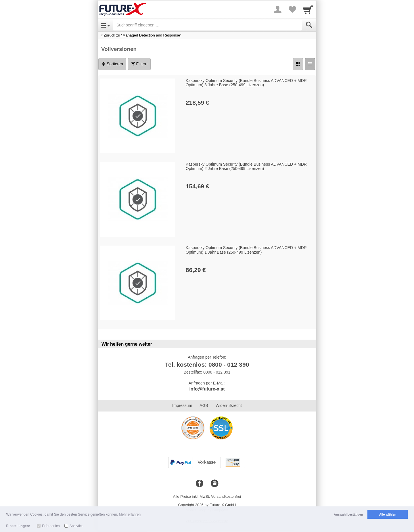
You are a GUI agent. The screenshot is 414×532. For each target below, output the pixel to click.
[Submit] (309, 25)
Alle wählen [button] (388, 514)
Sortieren (112, 64)
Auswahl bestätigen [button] (348, 514)
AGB (204, 405)
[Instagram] (214, 484)
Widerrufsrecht (229, 405)
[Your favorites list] (292, 9)
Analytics (76, 526)
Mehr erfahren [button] (130, 514)
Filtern (139, 64)
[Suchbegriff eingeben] (207, 25)
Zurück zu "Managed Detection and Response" (143, 35)
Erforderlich (51, 526)
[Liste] (310, 64)
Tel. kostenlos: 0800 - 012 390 (207, 364)
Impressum (182, 405)
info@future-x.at (207, 389)
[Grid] (298, 64)
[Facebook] (200, 484)
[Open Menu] (105, 25)
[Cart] (308, 9)
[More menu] (278, 9)
